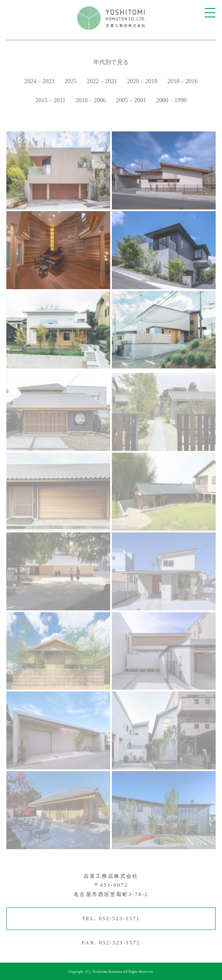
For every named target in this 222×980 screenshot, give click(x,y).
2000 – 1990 (172, 102)
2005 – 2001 (131, 102)
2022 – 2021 (102, 82)
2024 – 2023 (39, 82)
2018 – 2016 (183, 82)
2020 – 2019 (142, 82)
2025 (71, 82)
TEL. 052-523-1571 (111, 919)
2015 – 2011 (51, 102)
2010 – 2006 (91, 102)
